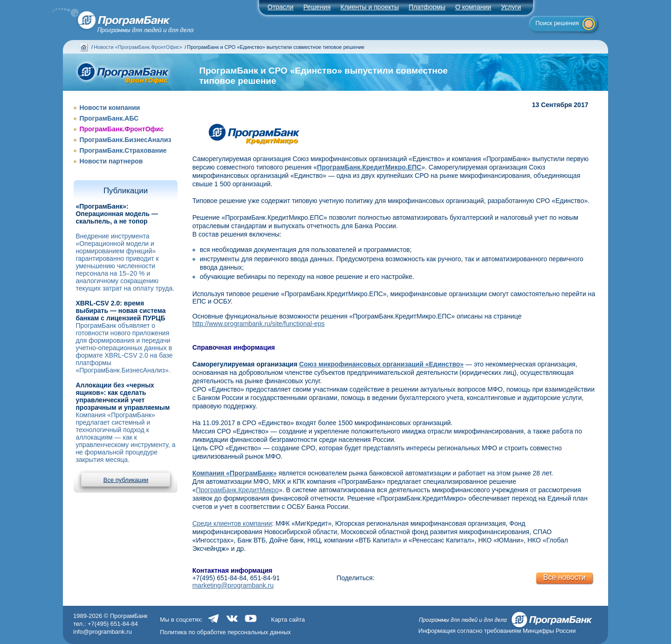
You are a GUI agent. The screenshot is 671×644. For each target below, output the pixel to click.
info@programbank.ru (103, 632)
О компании (473, 7)
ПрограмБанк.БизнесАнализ (125, 140)
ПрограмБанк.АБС (109, 118)
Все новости (565, 577)
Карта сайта (288, 620)
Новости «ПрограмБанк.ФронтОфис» (138, 47)
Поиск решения (557, 23)
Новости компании (110, 108)
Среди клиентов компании (232, 523)
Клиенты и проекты (370, 7)
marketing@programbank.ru (233, 585)
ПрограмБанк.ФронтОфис (121, 129)
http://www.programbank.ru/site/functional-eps (259, 324)
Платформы (427, 7)
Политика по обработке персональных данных (225, 632)
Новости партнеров (111, 161)
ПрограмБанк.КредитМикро (237, 490)
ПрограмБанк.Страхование (123, 150)
